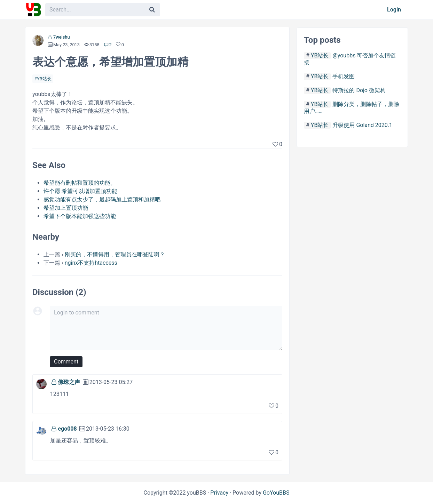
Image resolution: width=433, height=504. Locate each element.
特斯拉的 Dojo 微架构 (359, 90)
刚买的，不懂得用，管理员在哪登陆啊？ (115, 254)
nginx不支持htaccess (91, 263)
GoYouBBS (276, 493)
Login (394, 10)
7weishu (62, 37)
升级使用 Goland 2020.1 (362, 125)
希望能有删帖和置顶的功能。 (80, 183)
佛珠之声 (69, 382)
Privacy (219, 493)
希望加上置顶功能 (66, 208)
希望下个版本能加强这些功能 (80, 216)
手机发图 (344, 76)
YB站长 (44, 79)
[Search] (152, 10)
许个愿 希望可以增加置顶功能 (80, 191)
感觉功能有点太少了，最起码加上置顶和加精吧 (102, 199)
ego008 (67, 429)
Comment (66, 362)
